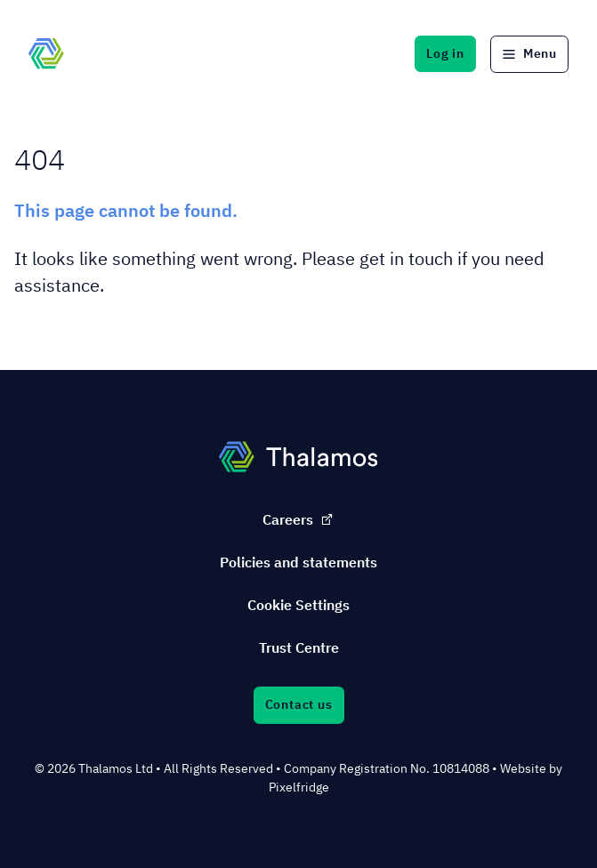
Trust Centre (299, 647)
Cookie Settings (298, 605)
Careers (298, 519)
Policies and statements (298, 562)
